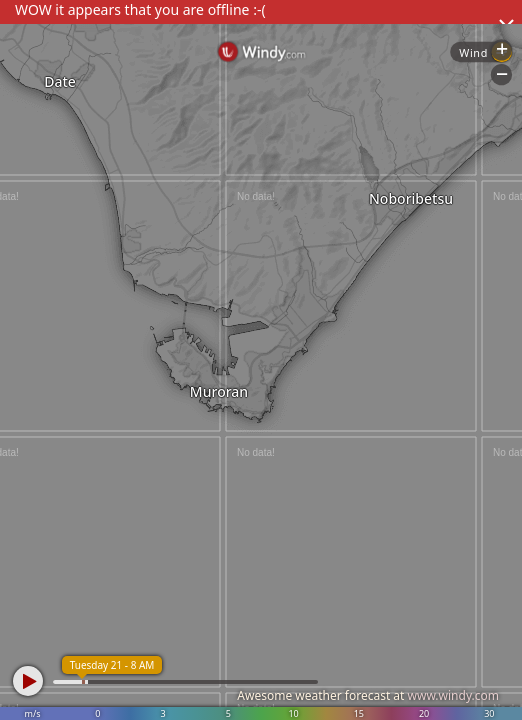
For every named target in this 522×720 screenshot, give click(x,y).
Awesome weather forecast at (368, 695)
